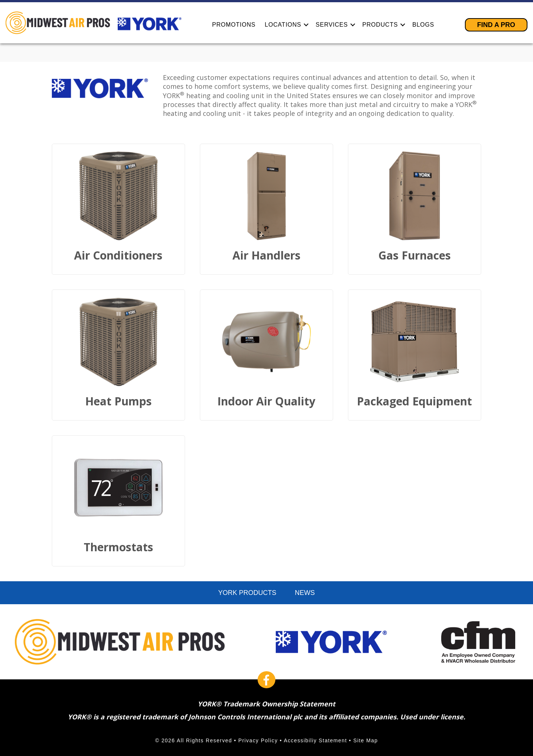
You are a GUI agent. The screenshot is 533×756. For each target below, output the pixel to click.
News (305, 593)
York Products (247, 593)
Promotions (234, 25)
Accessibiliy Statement (316, 740)
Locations (283, 25)
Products (380, 25)
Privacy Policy (258, 740)
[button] (306, 25)
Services (332, 25)
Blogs (423, 25)
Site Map (365, 740)
